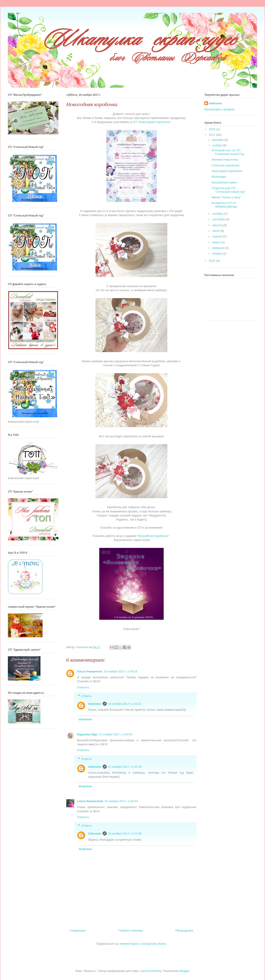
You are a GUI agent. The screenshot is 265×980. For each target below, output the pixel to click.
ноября (218, 145)
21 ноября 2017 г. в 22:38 (125, 767)
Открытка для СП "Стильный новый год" (228, 190)
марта (217, 242)
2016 (213, 261)
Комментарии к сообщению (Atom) (143, 944)
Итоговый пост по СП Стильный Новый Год (228, 152)
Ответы (87, 696)
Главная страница (131, 930)
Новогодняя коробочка (227, 171)
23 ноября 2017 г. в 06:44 (121, 801)
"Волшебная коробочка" (153, 536)
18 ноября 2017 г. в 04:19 (120, 671)
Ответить (83, 687)
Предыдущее (184, 930)
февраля (219, 248)
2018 (213, 129)
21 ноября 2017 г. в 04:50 (115, 734)
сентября (219, 219)
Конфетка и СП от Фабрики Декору (224, 205)
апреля (218, 236)
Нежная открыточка (225, 160)
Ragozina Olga (87, 734)
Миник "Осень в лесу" (226, 197)
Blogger (184, 971)
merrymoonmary (151, 971)
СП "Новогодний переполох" (152, 122)
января (218, 253)
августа (218, 225)
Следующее (78, 930)
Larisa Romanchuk (90, 801)
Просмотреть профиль (220, 109)
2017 (213, 135)
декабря (218, 140)
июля (216, 231)
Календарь (219, 177)
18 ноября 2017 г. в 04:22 (125, 704)
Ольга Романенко (90, 671)
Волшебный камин (224, 182)
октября (218, 214)
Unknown (95, 704)
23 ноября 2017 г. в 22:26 (125, 834)
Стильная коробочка (225, 165)
